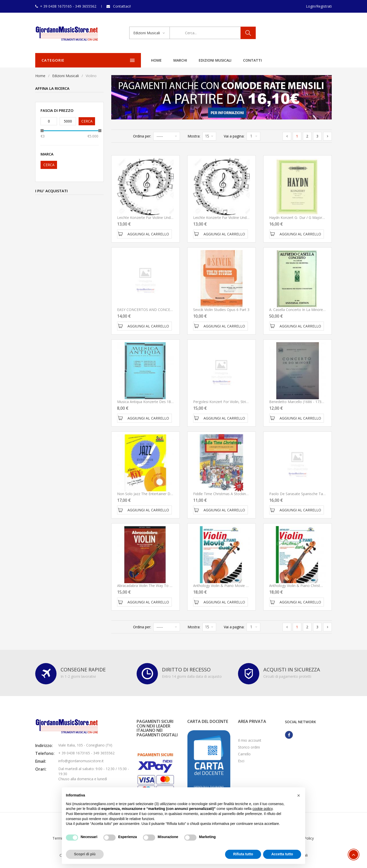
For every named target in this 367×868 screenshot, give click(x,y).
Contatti (210, 60)
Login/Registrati (319, 6)
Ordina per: (142, 136)
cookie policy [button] (262, 809)
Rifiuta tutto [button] (243, 854)
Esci (241, 761)
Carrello (244, 754)
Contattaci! (122, 6)
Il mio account (250, 740)
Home (114, 60)
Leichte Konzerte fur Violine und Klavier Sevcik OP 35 (237, 218)
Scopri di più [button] (85, 854)
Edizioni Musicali (173, 60)
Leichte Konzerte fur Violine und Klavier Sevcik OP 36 (161, 218)
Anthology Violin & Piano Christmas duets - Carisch (311, 586)
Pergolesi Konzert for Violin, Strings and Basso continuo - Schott (247, 402)
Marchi (138, 60)
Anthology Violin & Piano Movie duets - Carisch (232, 586)
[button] (299, 795)
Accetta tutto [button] (282, 854)
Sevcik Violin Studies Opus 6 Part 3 (221, 310)
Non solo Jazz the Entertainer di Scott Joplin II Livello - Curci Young (172, 494)
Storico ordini (249, 747)
